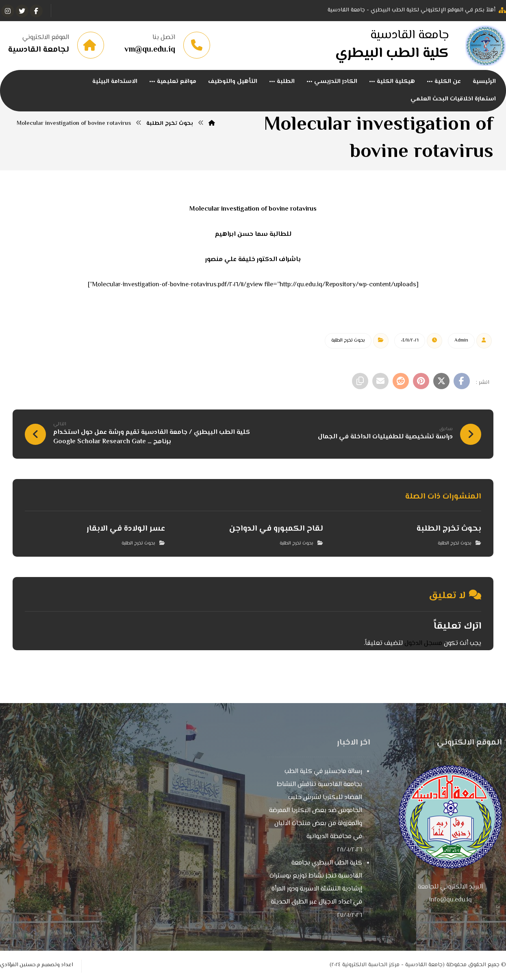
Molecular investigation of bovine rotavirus (253, 209)
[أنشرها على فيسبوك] (462, 381)
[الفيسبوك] (36, 11)
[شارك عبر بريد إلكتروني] (380, 381)
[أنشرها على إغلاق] (441, 381)
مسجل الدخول (423, 644)
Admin (461, 341)
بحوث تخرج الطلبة (348, 341)
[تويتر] (22, 11)
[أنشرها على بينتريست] (421, 381)
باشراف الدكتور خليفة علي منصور (253, 260)
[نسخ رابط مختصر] (360, 381)
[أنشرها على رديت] (401, 381)
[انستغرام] (8, 11)
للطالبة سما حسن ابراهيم (253, 234)
